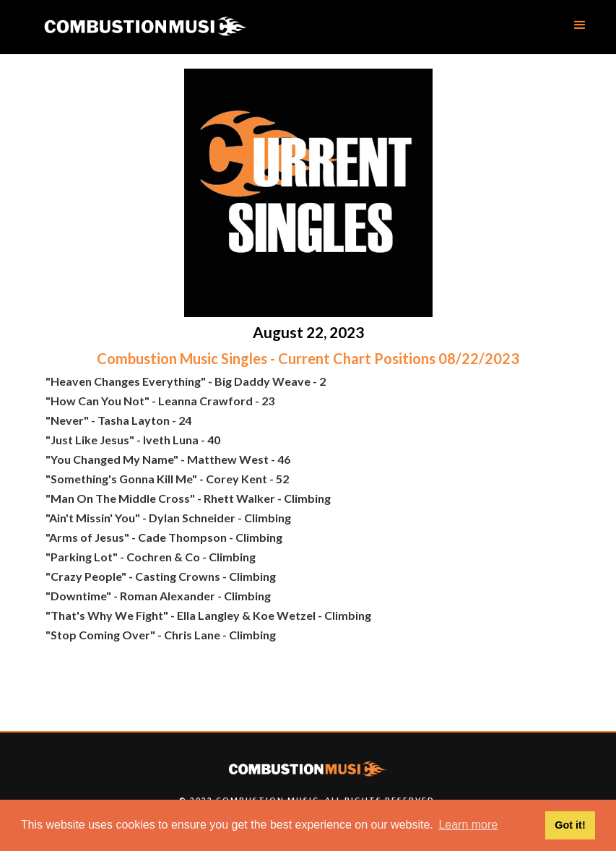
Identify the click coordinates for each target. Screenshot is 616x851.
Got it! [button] (570, 825)
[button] (580, 25)
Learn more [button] (468, 825)
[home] (144, 27)
